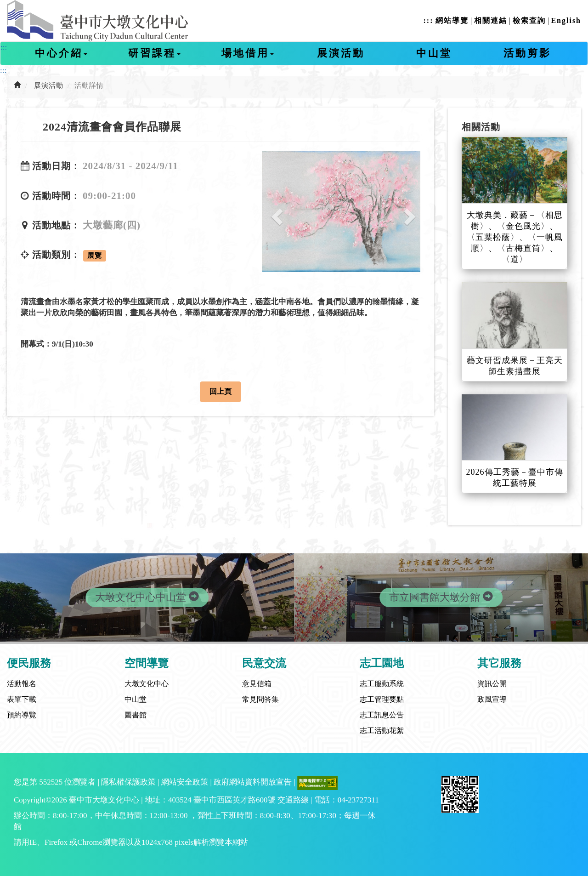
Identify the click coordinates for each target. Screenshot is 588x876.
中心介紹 (61, 53)
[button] (274, 212)
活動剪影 (527, 53)
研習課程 (154, 53)
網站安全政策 (185, 782)
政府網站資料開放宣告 (253, 782)
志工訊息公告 (382, 715)
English (566, 20)
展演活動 (341, 53)
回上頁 (220, 391)
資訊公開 (492, 684)
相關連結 (491, 20)
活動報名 (22, 684)
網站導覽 (452, 20)
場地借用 (248, 53)
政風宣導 (492, 699)
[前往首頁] (17, 85)
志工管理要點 (382, 699)
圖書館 (136, 715)
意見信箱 (257, 684)
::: (428, 20)
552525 (51, 782)
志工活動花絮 (382, 731)
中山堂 (434, 53)
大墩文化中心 (147, 684)
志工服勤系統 (382, 684)
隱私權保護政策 (128, 782)
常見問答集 (260, 699)
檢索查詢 (529, 20)
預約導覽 (22, 715)
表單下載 (22, 699)
